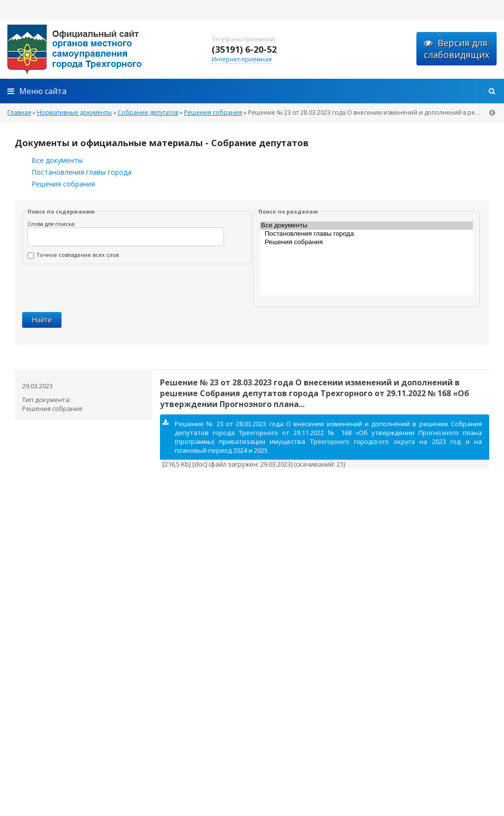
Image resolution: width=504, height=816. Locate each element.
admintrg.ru (98, 49)
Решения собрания (63, 184)
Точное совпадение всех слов (73, 255)
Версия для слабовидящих (457, 49)
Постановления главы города (81, 172)
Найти (42, 320)
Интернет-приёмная (242, 59)
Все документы (57, 160)
